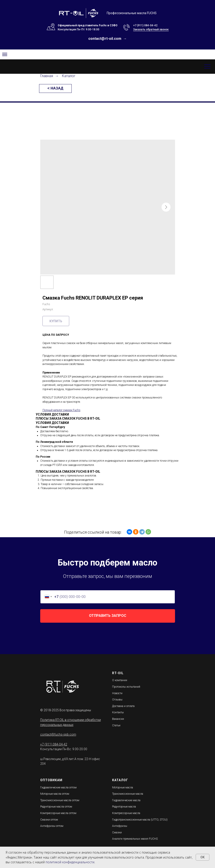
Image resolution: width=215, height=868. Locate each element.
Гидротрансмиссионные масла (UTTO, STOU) (140, 820)
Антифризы (120, 826)
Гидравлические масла (126, 800)
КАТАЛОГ (120, 780)
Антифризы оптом (52, 826)
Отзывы (117, 700)
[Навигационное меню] (207, 67)
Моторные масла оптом (55, 794)
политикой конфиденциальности (70, 862)
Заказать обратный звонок (151, 29)
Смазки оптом (49, 820)
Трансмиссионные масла (128, 794)
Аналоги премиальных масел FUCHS (135, 839)
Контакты (118, 712)
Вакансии (118, 719)
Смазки (117, 832)
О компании (120, 680)
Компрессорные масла (126, 813)
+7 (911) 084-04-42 (145, 25)
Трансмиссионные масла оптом (60, 800)
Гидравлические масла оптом (58, 787)
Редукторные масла (124, 807)
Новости (117, 693)
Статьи (116, 725)
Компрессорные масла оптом (58, 813)
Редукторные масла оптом (56, 807)
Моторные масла (123, 787)
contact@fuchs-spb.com (58, 734)
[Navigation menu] (5, 54)
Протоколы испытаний (126, 687)
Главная (47, 76)
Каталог (69, 76)
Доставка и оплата (123, 706)
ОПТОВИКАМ (51, 780)
